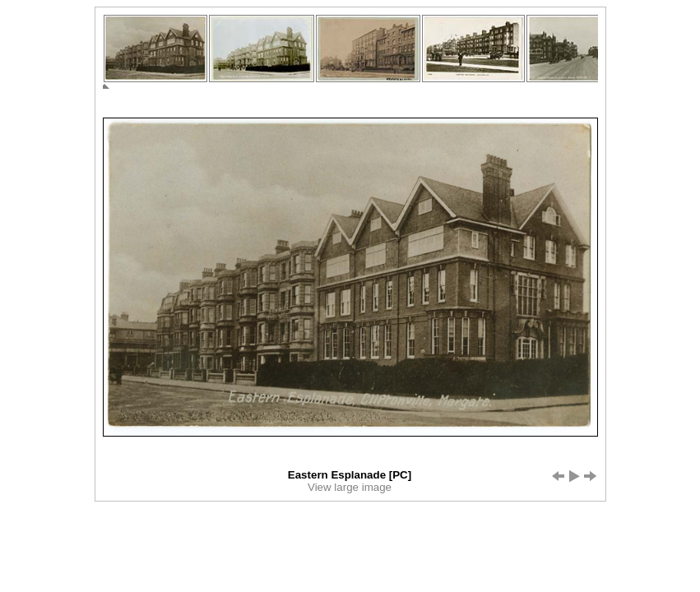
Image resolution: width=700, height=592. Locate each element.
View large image (350, 487)
